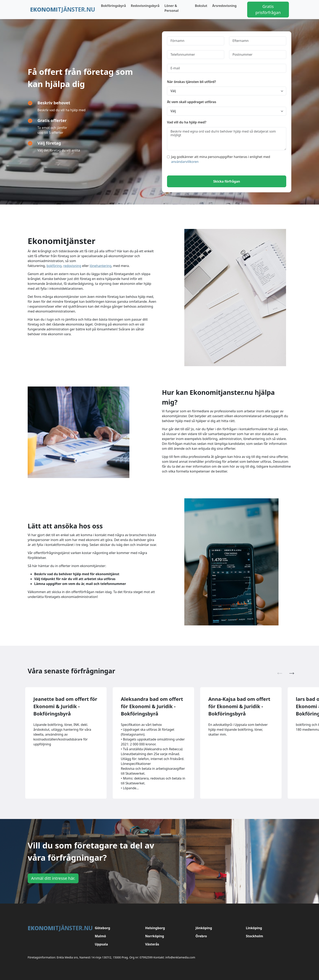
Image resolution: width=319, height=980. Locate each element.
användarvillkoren (185, 162)
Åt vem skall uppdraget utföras (192, 102)
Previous (278, 671)
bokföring (54, 266)
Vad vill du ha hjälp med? (187, 122)
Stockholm (255, 936)
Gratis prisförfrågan (268, 9)
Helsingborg (155, 928)
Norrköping (155, 936)
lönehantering (101, 266)
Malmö (100, 936)
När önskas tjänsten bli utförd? (191, 82)
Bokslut (201, 6)
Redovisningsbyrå (145, 6)
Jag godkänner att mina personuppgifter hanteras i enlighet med (219, 159)
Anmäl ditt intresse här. (53, 878)
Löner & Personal (171, 8)
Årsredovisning (224, 6)
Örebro (201, 936)
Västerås (152, 944)
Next (290, 671)
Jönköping (204, 928)
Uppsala (101, 944)
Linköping (254, 928)
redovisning (72, 266)
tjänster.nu (63, 9)
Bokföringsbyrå (113, 6)
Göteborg (102, 928)
